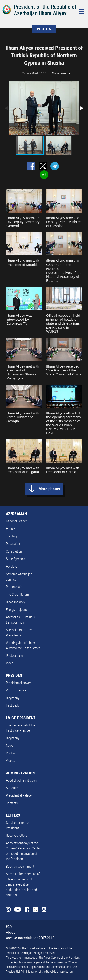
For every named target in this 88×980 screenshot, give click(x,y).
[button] (81, 108)
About (10, 932)
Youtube (18, 909)
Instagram (8, 909)
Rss (44, 909)
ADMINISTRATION (20, 773)
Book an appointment (20, 867)
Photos (11, 753)
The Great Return (17, 595)
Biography (13, 698)
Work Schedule (16, 690)
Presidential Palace (19, 795)
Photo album (14, 656)
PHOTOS (44, 29)
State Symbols (15, 559)
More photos (49, 489)
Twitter (35, 909)
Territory (12, 536)
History (11, 529)
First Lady (12, 705)
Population (13, 544)
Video (10, 663)
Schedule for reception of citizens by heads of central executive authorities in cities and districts (23, 884)
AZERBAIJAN (16, 514)
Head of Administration (21, 781)
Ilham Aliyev (53, 13)
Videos (10, 761)
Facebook (27, 909)
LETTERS (13, 815)
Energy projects (16, 610)
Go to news (59, 73)
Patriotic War (15, 587)
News (10, 746)
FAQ (9, 927)
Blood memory (15, 602)
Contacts (12, 803)
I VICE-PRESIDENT (21, 718)
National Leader (16, 521)
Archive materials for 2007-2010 (30, 938)
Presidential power (18, 683)
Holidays (12, 567)
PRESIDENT (15, 675)
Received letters (17, 836)
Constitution (14, 551)
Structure (12, 788)
